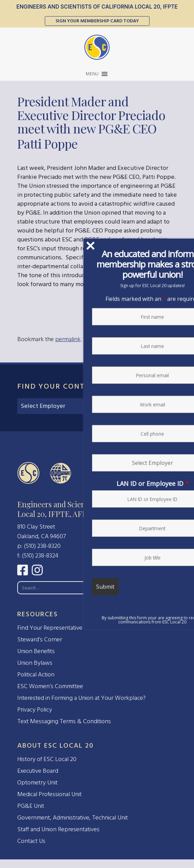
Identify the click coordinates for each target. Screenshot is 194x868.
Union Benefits (36, 651)
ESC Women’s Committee (50, 686)
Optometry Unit (37, 783)
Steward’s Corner (40, 639)
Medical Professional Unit (49, 794)
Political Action (36, 675)
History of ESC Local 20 (47, 759)
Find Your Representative (50, 628)
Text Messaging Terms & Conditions (64, 721)
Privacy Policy (35, 710)
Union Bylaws (35, 663)
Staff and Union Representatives (58, 829)
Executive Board (38, 771)
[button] (92, 74)
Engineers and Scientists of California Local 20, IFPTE (97, 7)
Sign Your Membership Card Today (97, 21)
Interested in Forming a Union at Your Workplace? (81, 698)
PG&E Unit (31, 806)
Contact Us (31, 841)
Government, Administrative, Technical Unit (73, 818)
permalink (68, 339)
